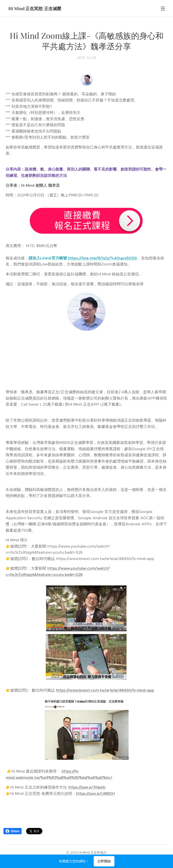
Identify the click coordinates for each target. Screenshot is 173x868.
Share (13, 831)
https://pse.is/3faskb (87, 787)
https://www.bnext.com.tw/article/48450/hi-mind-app (105, 690)
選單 (163, 9)
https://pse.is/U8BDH (95, 794)
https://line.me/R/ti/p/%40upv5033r (103, 258)
